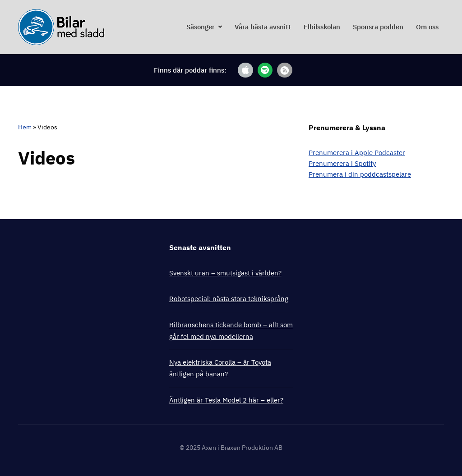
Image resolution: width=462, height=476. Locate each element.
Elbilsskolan (322, 27)
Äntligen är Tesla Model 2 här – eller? (226, 400)
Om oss (427, 27)
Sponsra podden (378, 27)
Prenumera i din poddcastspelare (360, 174)
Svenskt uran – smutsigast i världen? (225, 273)
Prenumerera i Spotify (342, 163)
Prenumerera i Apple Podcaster (357, 153)
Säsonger (201, 27)
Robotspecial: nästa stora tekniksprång (229, 299)
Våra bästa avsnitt (263, 27)
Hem (25, 127)
